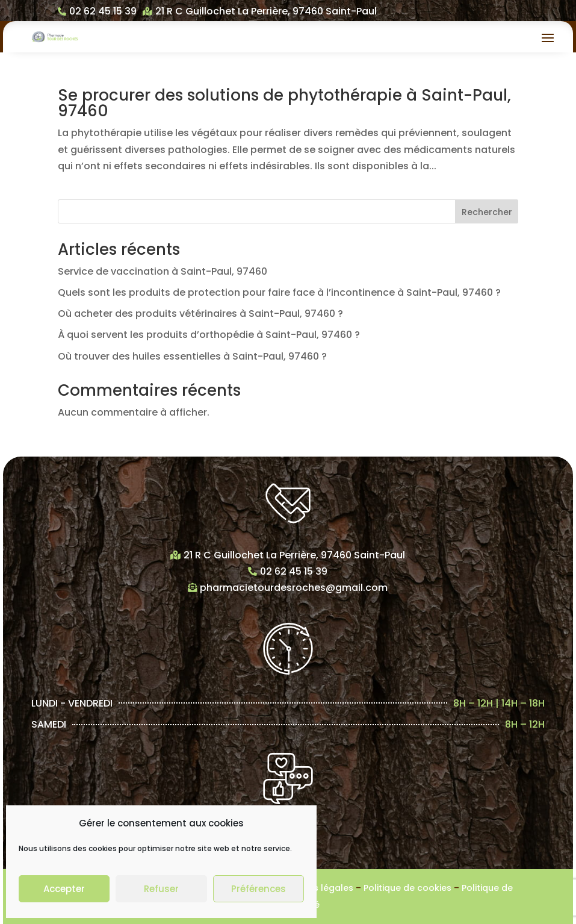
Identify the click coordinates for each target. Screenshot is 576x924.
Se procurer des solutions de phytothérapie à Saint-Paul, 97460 (284, 103)
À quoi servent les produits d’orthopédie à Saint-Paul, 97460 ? (209, 335)
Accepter (64, 889)
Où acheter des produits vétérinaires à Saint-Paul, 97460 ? (200, 314)
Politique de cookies (407, 888)
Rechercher (487, 212)
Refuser (161, 889)
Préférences (259, 889)
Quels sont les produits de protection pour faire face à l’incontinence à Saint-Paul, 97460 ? (279, 292)
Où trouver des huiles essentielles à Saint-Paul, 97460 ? (192, 356)
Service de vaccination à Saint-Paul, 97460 (163, 271)
